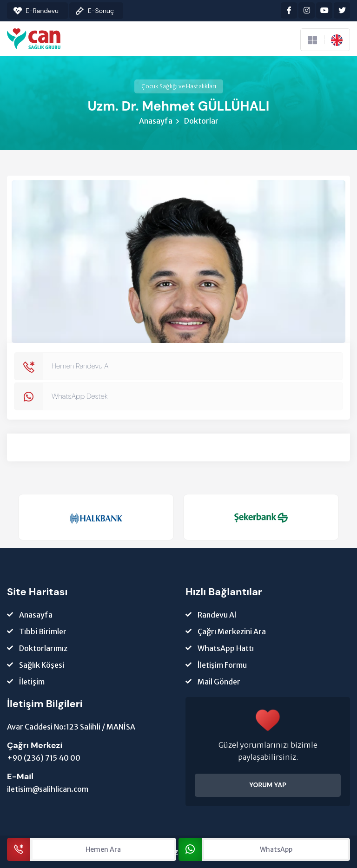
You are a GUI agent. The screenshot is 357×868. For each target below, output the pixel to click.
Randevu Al (217, 615)
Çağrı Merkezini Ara (232, 631)
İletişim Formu (222, 665)
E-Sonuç (101, 11)
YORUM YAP (268, 785)
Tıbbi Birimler (43, 631)
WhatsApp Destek (80, 396)
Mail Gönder (219, 682)
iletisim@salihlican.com (48, 789)
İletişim (32, 682)
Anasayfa (156, 121)
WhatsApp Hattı (226, 648)
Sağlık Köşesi (42, 665)
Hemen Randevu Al (81, 366)
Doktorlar (201, 121)
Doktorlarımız (43, 648)
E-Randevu (42, 11)
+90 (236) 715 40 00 (44, 758)
